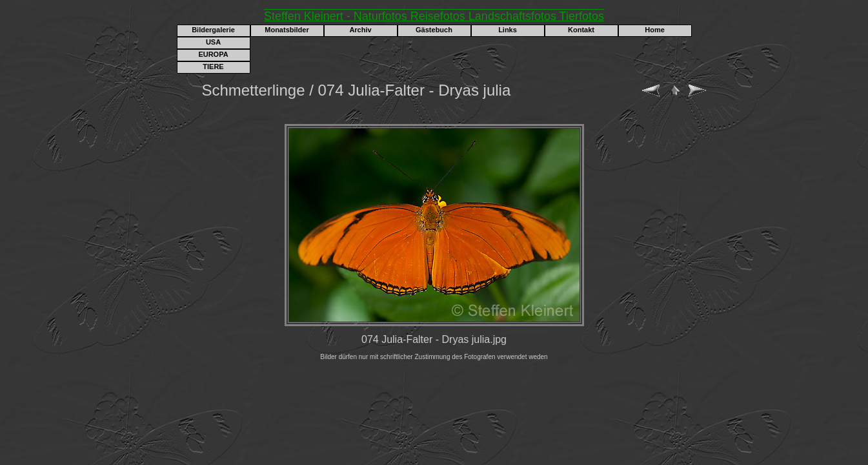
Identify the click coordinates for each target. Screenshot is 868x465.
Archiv (360, 30)
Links (508, 30)
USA (213, 42)
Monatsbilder (287, 30)
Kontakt (581, 30)
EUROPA (213, 54)
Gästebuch (434, 30)
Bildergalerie (213, 30)
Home (655, 30)
